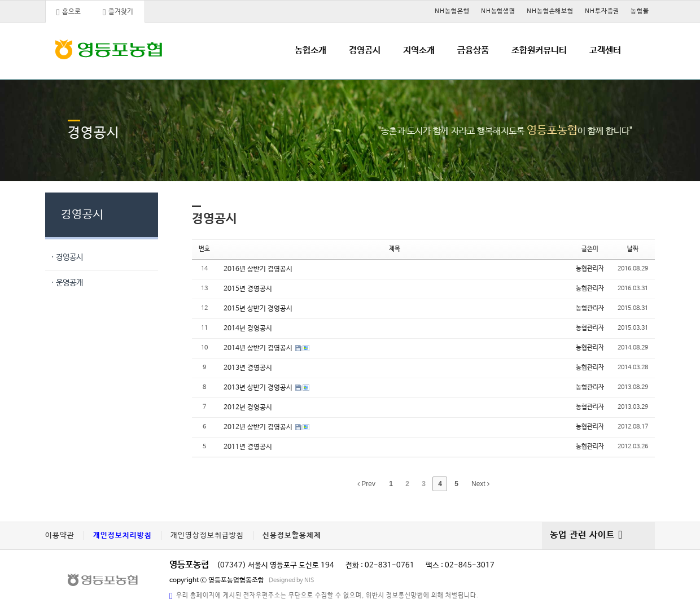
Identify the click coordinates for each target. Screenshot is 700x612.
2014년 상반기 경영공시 (259, 348)
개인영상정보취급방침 (207, 535)
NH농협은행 (452, 11)
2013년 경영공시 (248, 368)
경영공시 (365, 51)
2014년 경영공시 (248, 329)
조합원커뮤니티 (539, 51)
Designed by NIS (292, 580)
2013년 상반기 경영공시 (259, 388)
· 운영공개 (67, 283)
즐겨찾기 (118, 12)
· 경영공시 (67, 257)
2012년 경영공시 (248, 408)
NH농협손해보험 (550, 11)
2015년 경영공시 (248, 289)
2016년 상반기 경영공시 (258, 269)
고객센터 (605, 51)
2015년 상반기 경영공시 (258, 309)
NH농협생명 (498, 11)
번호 (204, 249)
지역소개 (419, 51)
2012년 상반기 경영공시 (259, 427)
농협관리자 (590, 269)
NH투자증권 (602, 11)
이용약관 (60, 535)
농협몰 (640, 11)
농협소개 (310, 51)
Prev (366, 484)
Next (480, 484)
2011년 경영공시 (248, 447)
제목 (395, 249)
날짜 (633, 249)
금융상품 (473, 51)
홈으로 (69, 12)
